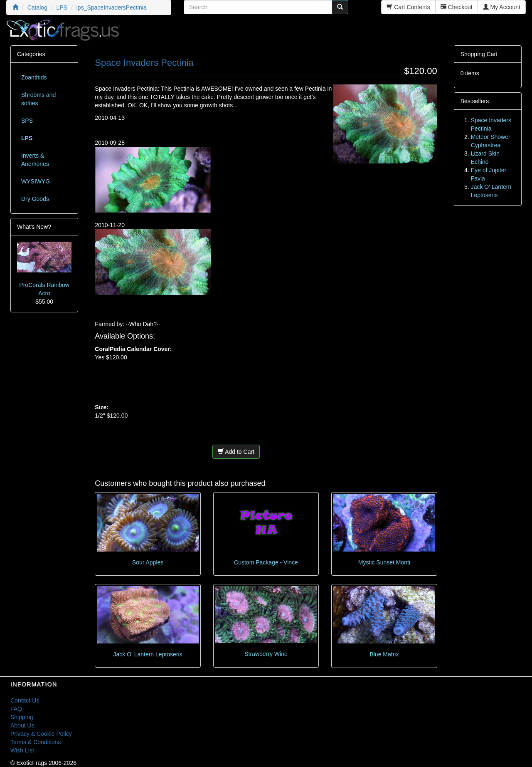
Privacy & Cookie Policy (41, 734)
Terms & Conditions (36, 742)
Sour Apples (148, 562)
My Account (502, 7)
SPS (27, 121)
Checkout (457, 7)
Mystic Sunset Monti (384, 562)
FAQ (16, 709)
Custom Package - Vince (266, 562)
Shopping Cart (479, 54)
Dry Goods (35, 199)
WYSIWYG (36, 181)
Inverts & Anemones (35, 160)
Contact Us (25, 700)
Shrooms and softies (38, 99)
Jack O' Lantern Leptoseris (148, 654)
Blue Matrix (384, 654)
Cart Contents (408, 7)
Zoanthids (34, 77)
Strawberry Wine (266, 654)
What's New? (34, 227)
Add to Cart (236, 452)
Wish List (22, 750)
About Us (22, 725)
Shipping (22, 717)
